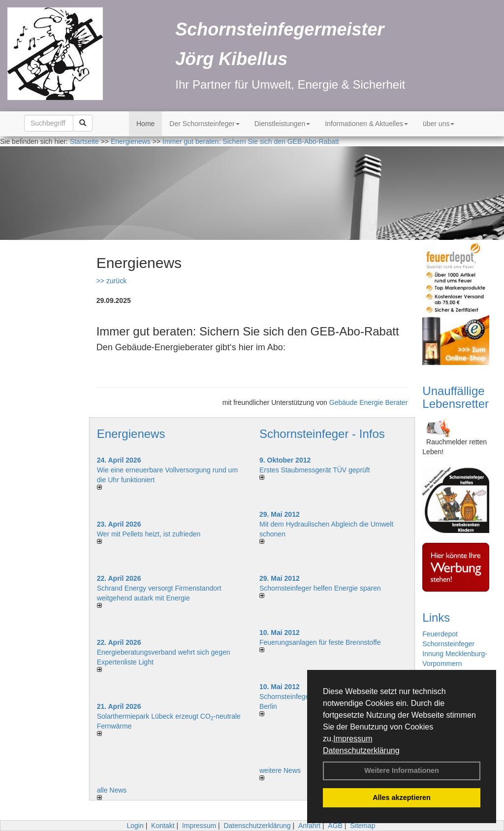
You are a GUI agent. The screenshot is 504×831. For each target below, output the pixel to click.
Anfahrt (309, 826)
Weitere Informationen (402, 770)
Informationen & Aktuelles (366, 124)
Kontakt (163, 826)
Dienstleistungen (283, 124)
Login (135, 826)
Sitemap (362, 826)
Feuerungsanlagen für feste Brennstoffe (320, 642)
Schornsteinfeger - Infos (322, 434)
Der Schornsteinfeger (204, 124)
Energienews (131, 434)
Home (145, 124)
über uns (439, 124)
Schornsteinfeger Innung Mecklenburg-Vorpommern (455, 654)
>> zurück (111, 281)
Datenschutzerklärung (361, 750)
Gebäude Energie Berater (369, 402)
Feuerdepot (440, 634)
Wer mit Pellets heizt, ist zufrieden (149, 534)
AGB (335, 826)
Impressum (353, 739)
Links (436, 617)
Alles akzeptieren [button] (402, 798)
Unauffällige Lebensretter (456, 397)
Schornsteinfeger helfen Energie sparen (320, 588)
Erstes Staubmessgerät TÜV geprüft (315, 470)
